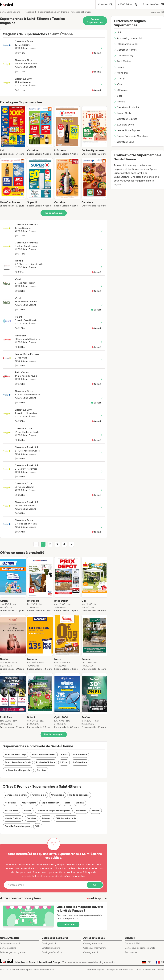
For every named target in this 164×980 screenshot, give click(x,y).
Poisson (46, 818)
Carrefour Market (125, 50)
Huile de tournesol (79, 795)
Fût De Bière (12, 811)
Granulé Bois (39, 795)
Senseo (96, 811)
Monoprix (121, 73)
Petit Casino (122, 61)
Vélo (38, 826)
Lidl (117, 32)
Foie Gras (81, 811)
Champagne (58, 795)
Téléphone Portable (66, 818)
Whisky (80, 803)
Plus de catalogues (54, 213)
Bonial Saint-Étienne (10, 12)
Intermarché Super (126, 44)
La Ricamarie (80, 755)
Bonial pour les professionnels (140, 948)
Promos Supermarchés (95, 21)
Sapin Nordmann (50, 803)
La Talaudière (80, 762)
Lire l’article (68, 924)
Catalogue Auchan (92, 943)
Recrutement (132, 952)
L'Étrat (64, 762)
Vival (118, 84)
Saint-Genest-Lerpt (16, 755)
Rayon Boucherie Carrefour (131, 136)
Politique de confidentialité (120, 970)
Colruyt (120, 79)
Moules (28, 811)
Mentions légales (95, 970)
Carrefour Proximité (127, 107)
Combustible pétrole (16, 795)
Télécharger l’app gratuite (13, 952)
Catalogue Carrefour (52, 952)
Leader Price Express (127, 130)
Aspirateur (11, 803)
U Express (121, 90)
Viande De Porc (13, 818)
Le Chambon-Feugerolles (18, 770)
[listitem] (13, 131)
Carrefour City (124, 55)
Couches (31, 818)
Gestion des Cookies (154, 970)
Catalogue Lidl (49, 943)
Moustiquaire (29, 803)
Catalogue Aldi (90, 952)
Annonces (158, 12)
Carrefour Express (125, 119)
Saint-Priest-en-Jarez (44, 755)
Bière (68, 803)
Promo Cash (122, 113)
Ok (95, 885)
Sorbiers (42, 770)
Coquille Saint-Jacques (17, 826)
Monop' (120, 102)
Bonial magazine (8, 948)
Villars (64, 755)
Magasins (29, 12)
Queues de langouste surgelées (54, 811)
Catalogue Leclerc (51, 948)
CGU (138, 970)
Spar (118, 96)
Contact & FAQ (132, 943)
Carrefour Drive (124, 142)
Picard (119, 67)
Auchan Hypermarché (128, 38)
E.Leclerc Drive (124, 125)
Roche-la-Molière (46, 762)
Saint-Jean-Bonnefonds (18, 762)
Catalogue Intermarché (95, 948)
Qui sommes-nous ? (10, 943)
